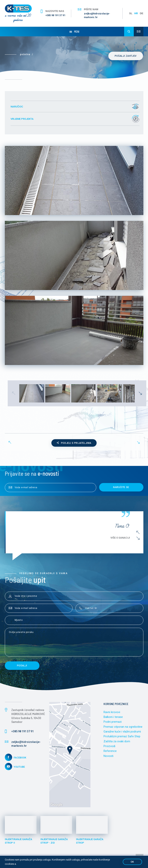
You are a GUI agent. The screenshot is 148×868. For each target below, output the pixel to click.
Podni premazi (113, 722)
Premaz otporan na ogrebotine (123, 727)
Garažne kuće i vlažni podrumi (122, 732)
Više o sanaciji (122, 538)
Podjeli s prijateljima (74, 443)
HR (136, 13)
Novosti (108, 756)
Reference (110, 752)
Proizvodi (109, 747)
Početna (25, 54)
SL (131, 13)
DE (141, 13)
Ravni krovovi (112, 712)
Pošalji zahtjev (126, 56)
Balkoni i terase (113, 717)
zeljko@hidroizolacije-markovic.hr (97, 15)
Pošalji (22, 666)
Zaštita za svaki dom (117, 742)
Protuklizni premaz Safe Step (122, 737)
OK (132, 862)
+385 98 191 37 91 (55, 15)
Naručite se (121, 487)
